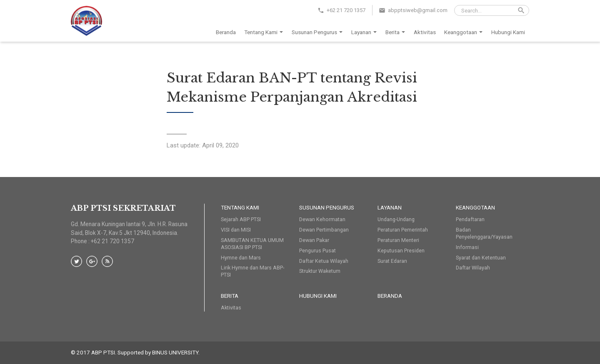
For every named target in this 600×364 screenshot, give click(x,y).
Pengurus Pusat (317, 251)
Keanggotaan (465, 32)
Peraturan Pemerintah (403, 230)
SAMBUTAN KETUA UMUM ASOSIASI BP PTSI (252, 244)
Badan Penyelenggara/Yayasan (484, 233)
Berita (397, 32)
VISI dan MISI (236, 230)
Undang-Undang (396, 219)
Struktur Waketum (320, 271)
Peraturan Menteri (398, 240)
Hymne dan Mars (241, 258)
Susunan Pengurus (319, 32)
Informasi (467, 247)
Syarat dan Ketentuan (481, 258)
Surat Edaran (392, 261)
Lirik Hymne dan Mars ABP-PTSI (252, 271)
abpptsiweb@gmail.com (418, 10)
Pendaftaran (470, 219)
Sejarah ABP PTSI (241, 219)
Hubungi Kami (508, 32)
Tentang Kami (265, 32)
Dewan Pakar (314, 240)
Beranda (226, 32)
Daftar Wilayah (473, 268)
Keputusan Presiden (401, 251)
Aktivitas (425, 32)
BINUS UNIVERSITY (175, 352)
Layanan (365, 32)
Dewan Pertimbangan (324, 230)
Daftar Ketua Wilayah (324, 261)
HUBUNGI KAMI (318, 296)
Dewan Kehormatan (322, 219)
